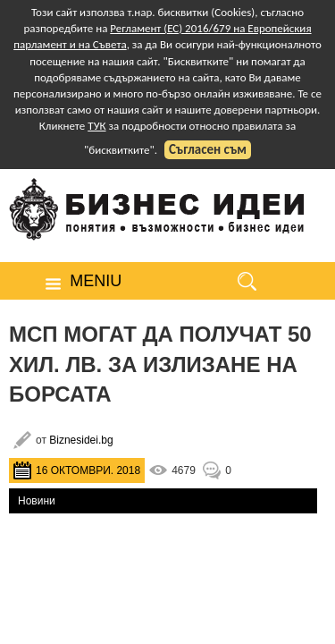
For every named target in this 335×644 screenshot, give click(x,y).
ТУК (96, 126)
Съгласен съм (208, 149)
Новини (37, 501)
